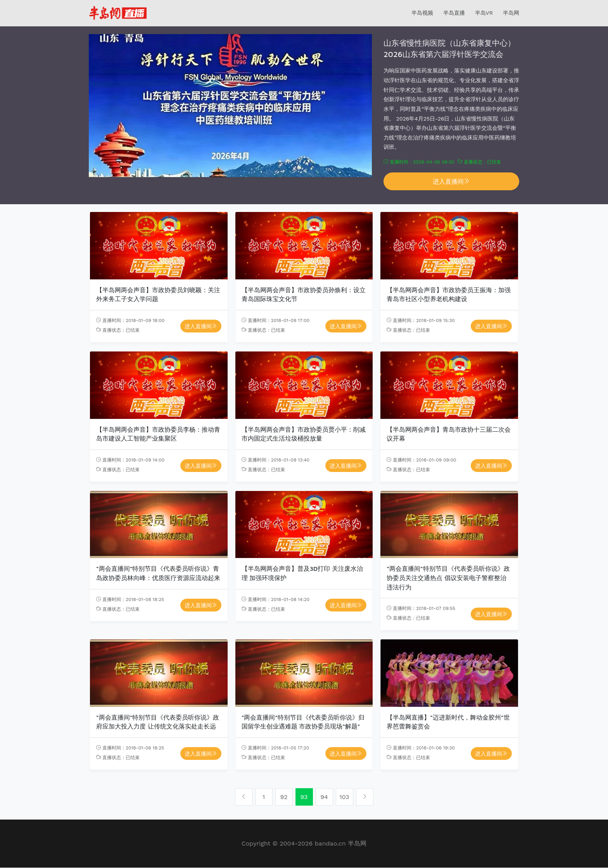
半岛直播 (454, 13)
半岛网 (511, 13)
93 (304, 797)
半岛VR (484, 13)
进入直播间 (451, 181)
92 (284, 797)
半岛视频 (422, 13)
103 (344, 797)
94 (324, 797)
